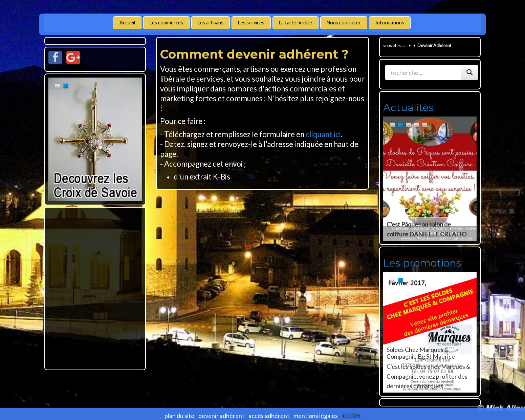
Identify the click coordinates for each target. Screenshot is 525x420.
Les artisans (211, 23)
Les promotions (422, 263)
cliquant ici (323, 134)
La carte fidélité (296, 23)
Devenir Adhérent (434, 46)
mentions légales (316, 416)
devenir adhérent (221, 416)
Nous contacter (344, 23)
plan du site (179, 416)
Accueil (127, 23)
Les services (251, 23)
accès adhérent (269, 416)
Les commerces (166, 23)
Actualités (408, 108)
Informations (390, 23)
